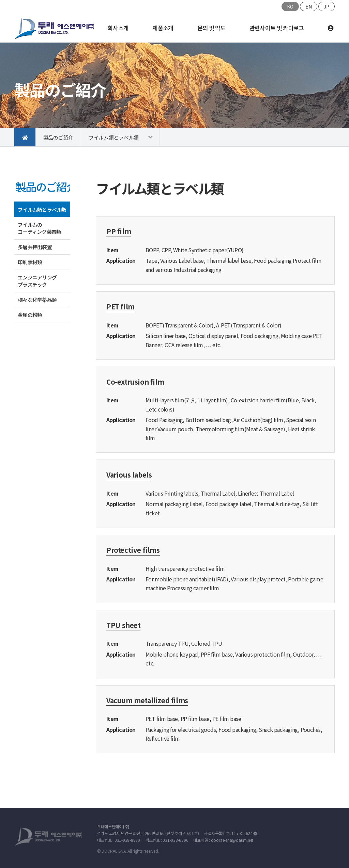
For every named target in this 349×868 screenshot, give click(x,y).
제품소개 (163, 28)
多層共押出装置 (35, 247)
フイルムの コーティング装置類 (39, 228)
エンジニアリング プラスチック (40, 281)
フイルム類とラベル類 (114, 137)
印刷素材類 (30, 262)
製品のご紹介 (58, 137)
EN (309, 6)
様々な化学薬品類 (37, 300)
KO (290, 6)
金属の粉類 (30, 315)
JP (327, 6)
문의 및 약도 (211, 28)
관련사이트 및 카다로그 (277, 28)
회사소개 (118, 28)
